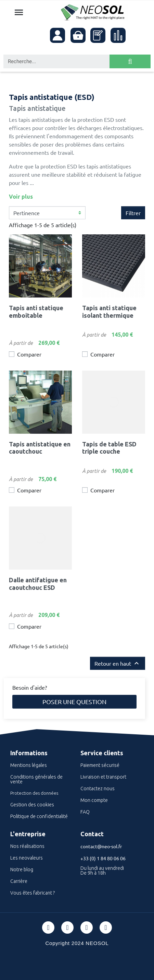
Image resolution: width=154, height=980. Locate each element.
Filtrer (133, 213)
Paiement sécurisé (100, 765)
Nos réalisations (27, 846)
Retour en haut (118, 663)
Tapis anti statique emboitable (36, 312)
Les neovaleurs (27, 858)
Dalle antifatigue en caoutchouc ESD (38, 584)
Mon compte (94, 800)
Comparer (29, 354)
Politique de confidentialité (39, 816)
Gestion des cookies (32, 805)
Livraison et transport (103, 777)
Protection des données (34, 793)
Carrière (19, 881)
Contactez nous (98, 789)
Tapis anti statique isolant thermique (109, 312)
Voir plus (21, 197)
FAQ (85, 812)
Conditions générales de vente (36, 779)
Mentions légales (29, 765)
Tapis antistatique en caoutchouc (40, 448)
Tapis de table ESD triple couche (109, 448)
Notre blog (22, 870)
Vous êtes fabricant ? (33, 893)
